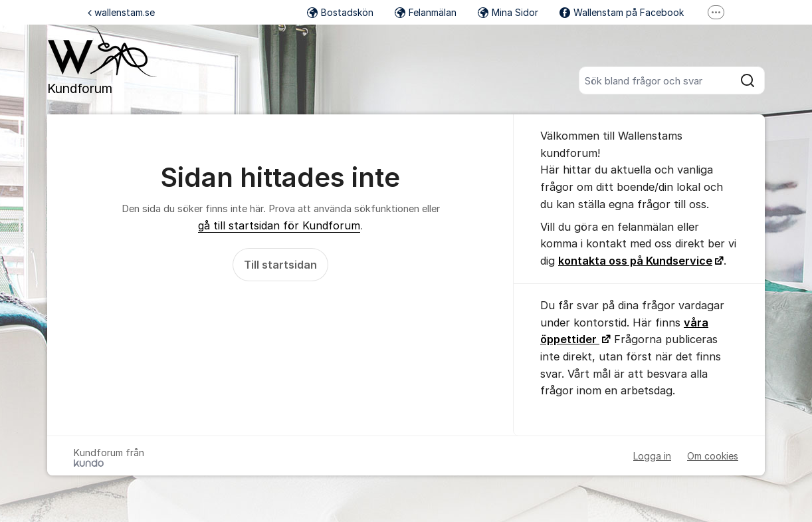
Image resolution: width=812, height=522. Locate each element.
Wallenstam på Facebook (622, 12)
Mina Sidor (508, 12)
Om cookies (713, 456)
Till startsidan (280, 265)
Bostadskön (340, 12)
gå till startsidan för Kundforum (279, 225)
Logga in (652, 456)
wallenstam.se (121, 12)
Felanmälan (426, 12)
